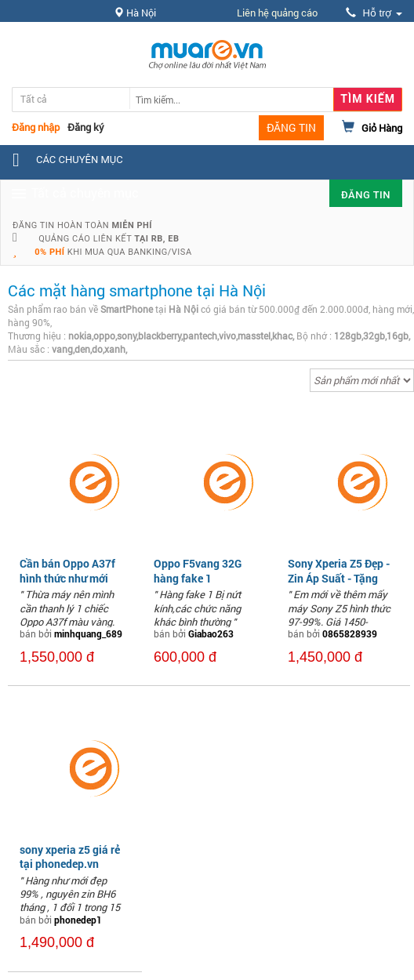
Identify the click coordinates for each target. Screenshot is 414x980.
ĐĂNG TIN (291, 127)
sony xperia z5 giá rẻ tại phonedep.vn (70, 857)
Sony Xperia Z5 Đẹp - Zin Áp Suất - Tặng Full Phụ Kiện (339, 577)
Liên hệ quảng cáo (277, 13)
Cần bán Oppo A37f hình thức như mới (67, 570)
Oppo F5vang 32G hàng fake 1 (198, 570)
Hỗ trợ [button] (374, 13)
